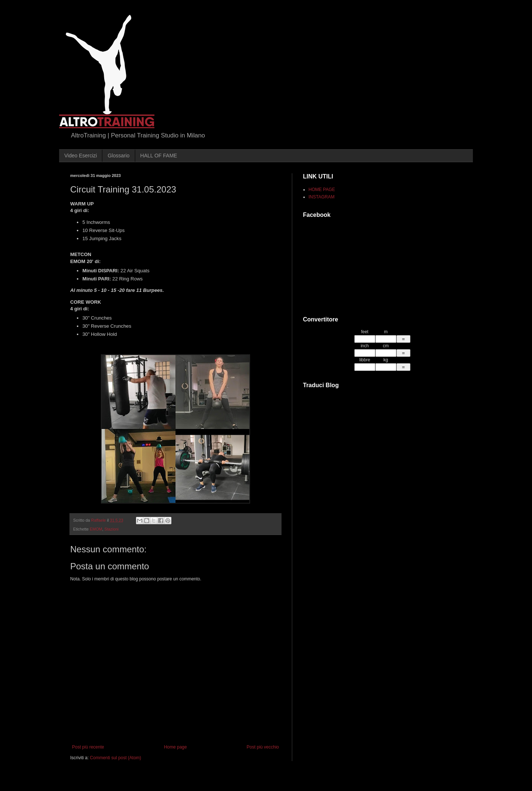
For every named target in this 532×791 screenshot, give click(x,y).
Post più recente (88, 747)
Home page (175, 747)
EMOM (96, 529)
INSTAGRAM (321, 197)
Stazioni (112, 529)
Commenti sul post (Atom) (115, 758)
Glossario (118, 156)
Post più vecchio (263, 747)
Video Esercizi (81, 156)
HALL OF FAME (159, 156)
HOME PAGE (322, 190)
